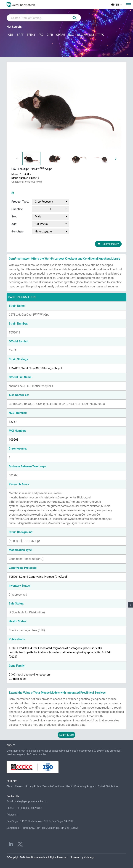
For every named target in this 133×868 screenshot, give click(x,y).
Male (38, 217)
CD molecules (17, 679)
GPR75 (61, 35)
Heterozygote (43, 231)
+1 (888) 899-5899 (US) (29, 808)
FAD (41, 35)
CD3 (11, 35)
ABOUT (11, 746)
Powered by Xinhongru (83, 857)
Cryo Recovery (44, 202)
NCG (71, 35)
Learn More (67, 735)
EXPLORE (12, 781)
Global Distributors (108, 786)
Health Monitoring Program (81, 786)
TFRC (101, 35)
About (10, 786)
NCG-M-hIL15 (85, 35)
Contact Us (13, 796)
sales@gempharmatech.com (31, 801)
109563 (14, 440)
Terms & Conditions (53, 786)
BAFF (20, 35)
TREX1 (31, 35)
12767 (13, 422)
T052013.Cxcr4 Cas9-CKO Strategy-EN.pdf (35, 368)
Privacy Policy (33, 786)
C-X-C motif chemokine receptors (30, 675)
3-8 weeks (41, 224)
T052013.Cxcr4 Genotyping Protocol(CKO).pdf (38, 577)
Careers (19, 786)
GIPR (50, 35)
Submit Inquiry (108, 244)
